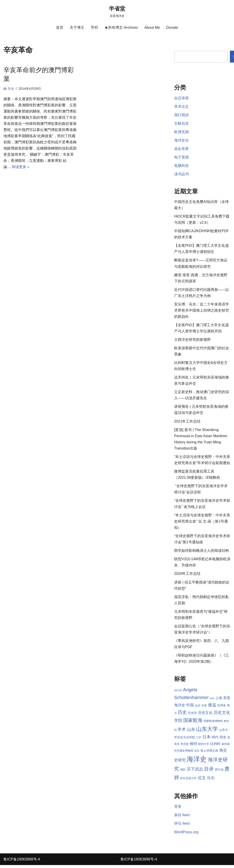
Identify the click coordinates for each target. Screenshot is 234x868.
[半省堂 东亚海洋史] (117, 11)
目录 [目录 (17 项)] (209, 772)
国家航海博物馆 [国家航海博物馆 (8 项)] (213, 724)
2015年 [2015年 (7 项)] (178, 693)
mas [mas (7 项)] (212, 701)
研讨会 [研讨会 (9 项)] (219, 772)
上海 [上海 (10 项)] (219, 700)
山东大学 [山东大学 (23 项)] (207, 732)
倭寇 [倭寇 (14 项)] (212, 708)
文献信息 (181, 123)
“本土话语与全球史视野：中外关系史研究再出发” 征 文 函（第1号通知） (202, 523)
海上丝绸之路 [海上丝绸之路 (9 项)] (209, 753)
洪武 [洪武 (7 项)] (197, 753)
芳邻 (94, 28)
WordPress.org (186, 835)
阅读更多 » (20, 167)
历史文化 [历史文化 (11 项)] (205, 715)
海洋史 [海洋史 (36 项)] (197, 762)
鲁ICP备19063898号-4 (22, 862)
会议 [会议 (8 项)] (198, 708)
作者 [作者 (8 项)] (204, 708)
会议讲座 (181, 98)
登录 (178, 809)
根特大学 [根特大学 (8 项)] (204, 747)
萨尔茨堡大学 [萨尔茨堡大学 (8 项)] (188, 781)
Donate (172, 28)
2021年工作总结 (187, 423)
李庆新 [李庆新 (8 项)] (185, 747)
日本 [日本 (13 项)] (207, 740)
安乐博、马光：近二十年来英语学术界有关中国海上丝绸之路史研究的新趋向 (202, 311)
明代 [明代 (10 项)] (215, 740)
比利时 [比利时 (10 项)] (215, 747)
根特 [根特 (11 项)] (194, 746)
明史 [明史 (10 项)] (223, 740)
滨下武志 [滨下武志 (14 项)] (195, 772)
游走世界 (181, 149)
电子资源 (181, 157)
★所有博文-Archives (121, 28)
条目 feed (182, 818)
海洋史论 (181, 141)
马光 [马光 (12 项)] (211, 781)
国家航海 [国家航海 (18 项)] (193, 723)
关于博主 (77, 28)
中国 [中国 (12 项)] (190, 708)
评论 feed (182, 826)
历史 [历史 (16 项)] (182, 715)
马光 (11, 89)
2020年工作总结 (187, 576)
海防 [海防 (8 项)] (183, 772)
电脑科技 (181, 166)
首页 (60, 28)
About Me (152, 28)
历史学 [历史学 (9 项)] (193, 715)
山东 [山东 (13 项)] (191, 732)
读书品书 (181, 175)
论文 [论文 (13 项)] (202, 781)
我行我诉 (181, 115)
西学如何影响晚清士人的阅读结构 (202, 553)
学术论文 (181, 107)
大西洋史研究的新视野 (192, 341)
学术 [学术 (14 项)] (182, 732)
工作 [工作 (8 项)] (199, 740)
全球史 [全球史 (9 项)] (222, 708)
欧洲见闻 (181, 132)
